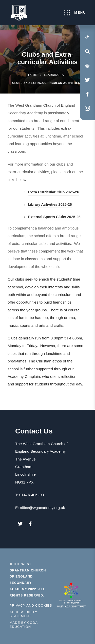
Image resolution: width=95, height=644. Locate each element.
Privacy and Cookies (31, 605)
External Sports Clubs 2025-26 (54, 218)
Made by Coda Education (27, 625)
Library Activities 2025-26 (50, 205)
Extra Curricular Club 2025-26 (53, 193)
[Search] (87, 52)
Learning (52, 75)
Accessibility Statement (24, 614)
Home (33, 75)
